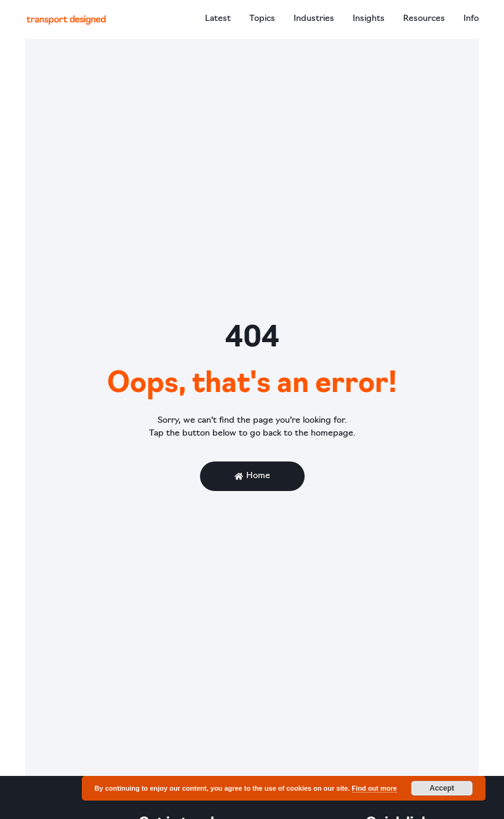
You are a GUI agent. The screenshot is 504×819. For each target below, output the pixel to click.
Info (471, 19)
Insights (369, 19)
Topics (262, 19)
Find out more (374, 788)
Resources (424, 19)
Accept (442, 788)
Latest (218, 19)
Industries (314, 19)
